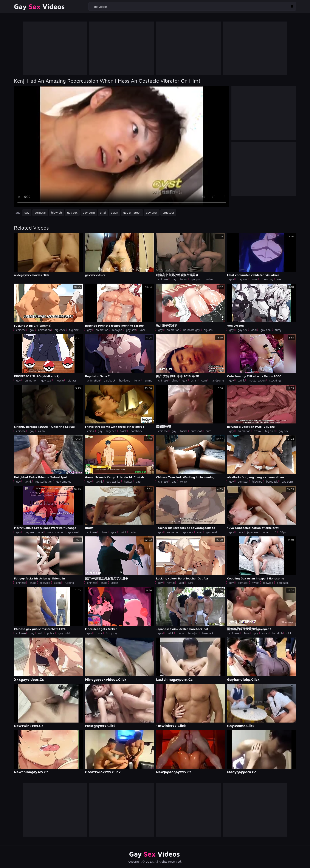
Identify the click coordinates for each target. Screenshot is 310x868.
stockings (275, 380)
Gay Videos (39, 6)
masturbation (257, 380)
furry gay (267, 279)
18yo (283, 532)
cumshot (196, 431)
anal (103, 212)
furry (254, 279)
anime (148, 380)
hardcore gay (191, 330)
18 (275, 532)
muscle (59, 380)
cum (204, 380)
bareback (110, 380)
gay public (65, 633)
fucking (69, 583)
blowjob (57, 212)
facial (184, 431)
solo (41, 633)
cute (240, 532)
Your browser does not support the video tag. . (122, 147)
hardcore (125, 380)
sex (279, 279)
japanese (253, 532)
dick (289, 633)
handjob (277, 633)
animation (44, 330)
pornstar (40, 212)
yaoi (142, 330)
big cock (60, 330)
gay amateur (132, 212)
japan (266, 532)
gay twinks (113, 482)
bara (191, 583)
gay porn (89, 212)
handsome (217, 380)
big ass (208, 330)
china (175, 380)
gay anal (152, 212)
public (51, 633)
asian (114, 212)
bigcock (111, 431)
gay (27, 212)
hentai (128, 482)
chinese (163, 279)
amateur (168, 212)
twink (184, 279)
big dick (74, 330)
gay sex (72, 212)
